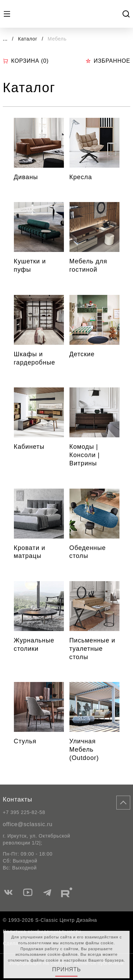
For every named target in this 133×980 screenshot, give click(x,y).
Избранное (108, 61)
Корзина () (26, 61)
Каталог (28, 39)
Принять (66, 969)
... (5, 39)
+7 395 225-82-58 (24, 812)
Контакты (18, 799)
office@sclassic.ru (28, 824)
